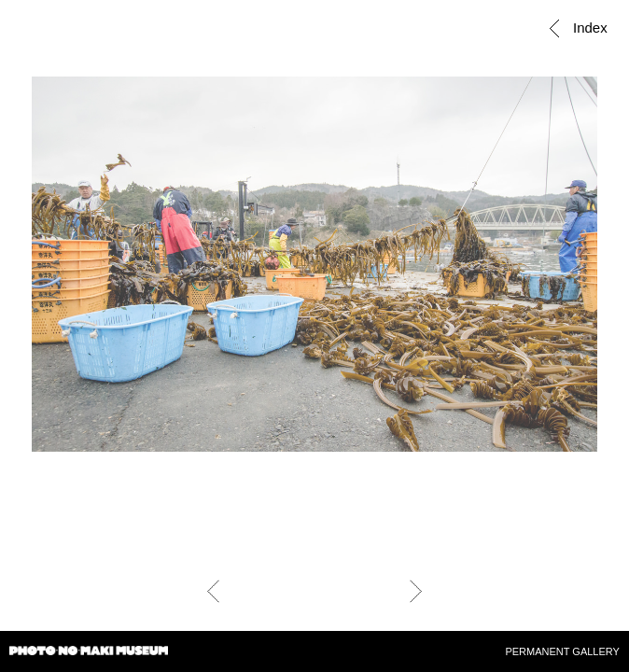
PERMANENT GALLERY (562, 651)
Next (416, 591)
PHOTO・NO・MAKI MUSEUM (89, 653)
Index (587, 28)
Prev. (213, 591)
